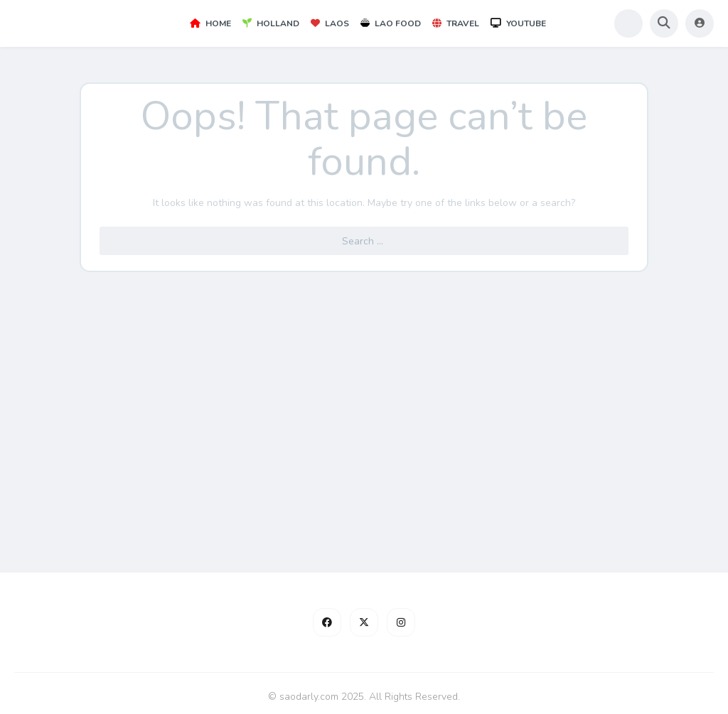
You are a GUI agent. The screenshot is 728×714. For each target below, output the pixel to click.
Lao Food (391, 23)
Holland (271, 23)
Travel (456, 23)
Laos (330, 23)
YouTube (518, 23)
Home (210, 23)
